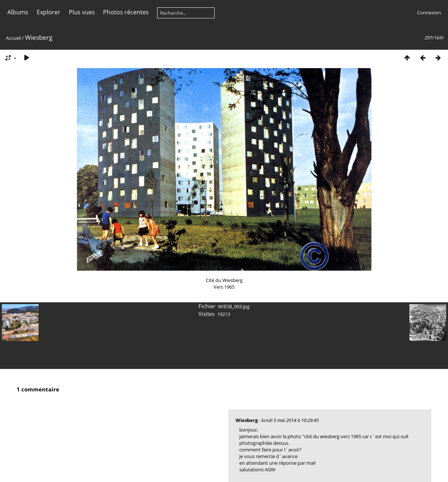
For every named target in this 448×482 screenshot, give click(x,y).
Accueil (13, 38)
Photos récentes (126, 12)
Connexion (429, 13)
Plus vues (82, 12)
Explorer (49, 12)
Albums (18, 12)
